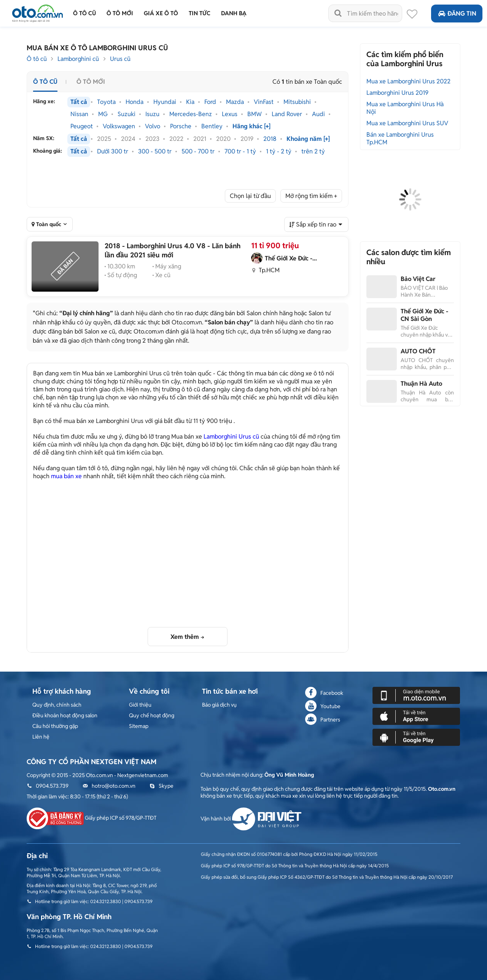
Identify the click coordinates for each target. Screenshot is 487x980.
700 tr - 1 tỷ (240, 152)
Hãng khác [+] (251, 126)
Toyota (106, 102)
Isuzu (152, 114)
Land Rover (287, 114)
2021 (200, 139)
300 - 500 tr (155, 152)
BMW (255, 114)
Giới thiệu (140, 705)
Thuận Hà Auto (421, 384)
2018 (270, 139)
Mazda (235, 102)
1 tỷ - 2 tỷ (279, 152)
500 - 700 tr (198, 152)
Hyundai (165, 102)
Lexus (230, 114)
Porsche (181, 126)
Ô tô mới (91, 82)
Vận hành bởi (251, 819)
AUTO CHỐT (418, 351)
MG (103, 114)
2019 (247, 139)
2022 (176, 139)
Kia (190, 102)
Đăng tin (457, 14)
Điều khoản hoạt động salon (65, 715)
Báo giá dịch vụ (219, 705)
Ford (210, 102)
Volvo (153, 126)
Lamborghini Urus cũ (231, 437)
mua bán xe (66, 476)
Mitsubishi (297, 102)
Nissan (79, 114)
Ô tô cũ (37, 59)
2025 (104, 139)
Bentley (212, 126)
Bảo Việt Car (418, 279)
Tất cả (79, 102)
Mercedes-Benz (191, 114)
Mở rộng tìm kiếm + (311, 196)
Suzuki (127, 114)
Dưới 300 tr (113, 152)
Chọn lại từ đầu (250, 196)
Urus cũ (120, 59)
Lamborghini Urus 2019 (397, 93)
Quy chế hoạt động (152, 715)
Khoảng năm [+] (308, 139)
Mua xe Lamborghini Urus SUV (407, 123)
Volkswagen (119, 126)
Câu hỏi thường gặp (55, 726)
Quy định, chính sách (57, 705)
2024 (128, 139)
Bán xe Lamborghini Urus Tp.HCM (400, 138)
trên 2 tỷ (313, 152)
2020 (223, 139)
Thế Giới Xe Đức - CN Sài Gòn (424, 315)
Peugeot (82, 126)
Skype (162, 786)
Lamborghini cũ (78, 59)
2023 (152, 139)
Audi (318, 114)
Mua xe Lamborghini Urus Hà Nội (405, 108)
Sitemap (139, 726)
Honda (134, 102)
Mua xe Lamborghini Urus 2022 (408, 81)
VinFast (264, 102)
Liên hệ (41, 737)
